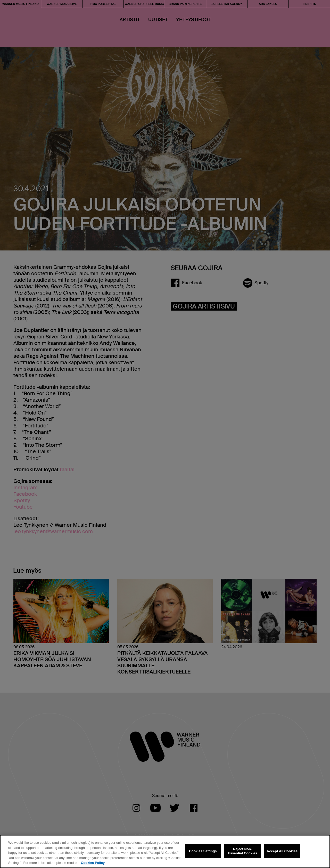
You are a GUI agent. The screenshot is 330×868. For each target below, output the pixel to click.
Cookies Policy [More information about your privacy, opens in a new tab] (93, 863)
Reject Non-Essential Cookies (242, 851)
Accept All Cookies (282, 851)
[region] (165, 851)
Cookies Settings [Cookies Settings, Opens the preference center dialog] (203, 851)
